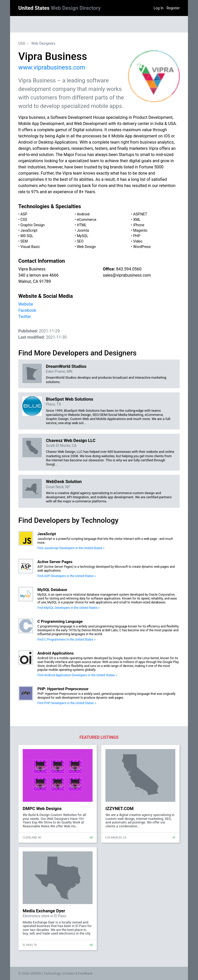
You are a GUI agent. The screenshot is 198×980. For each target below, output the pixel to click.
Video (138, 241)
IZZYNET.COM (119, 808)
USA (22, 43)
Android (83, 214)
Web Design (86, 247)
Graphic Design (32, 225)
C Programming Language (60, 621)
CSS (24, 220)
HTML (82, 225)
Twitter (25, 317)
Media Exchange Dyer (44, 911)
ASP (24, 214)
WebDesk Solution (64, 481)
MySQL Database (52, 590)
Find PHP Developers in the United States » (67, 703)
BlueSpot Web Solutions (69, 399)
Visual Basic (30, 247)
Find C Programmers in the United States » (66, 640)
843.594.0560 (129, 269)
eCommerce (87, 220)
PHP (137, 236)
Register (173, 8)
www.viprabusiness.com (52, 67)
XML (137, 220)
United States (59, 8)
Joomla (83, 230)
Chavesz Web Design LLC (71, 440)
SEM (24, 241)
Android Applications (56, 653)
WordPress (142, 247)
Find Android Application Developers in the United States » (77, 675)
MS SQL (27, 236)
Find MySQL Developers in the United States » (69, 608)
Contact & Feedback (78, 973)
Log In (159, 8)
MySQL (82, 236)
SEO (80, 241)
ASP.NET (140, 214)
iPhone (139, 225)
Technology (52, 973)
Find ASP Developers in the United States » (67, 576)
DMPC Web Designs (42, 808)
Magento (140, 230)
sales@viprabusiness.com (127, 275)
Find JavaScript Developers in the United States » (71, 548)
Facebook (27, 310)
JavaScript (29, 230)
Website (26, 304)
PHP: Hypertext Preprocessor (63, 689)
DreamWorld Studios (66, 366)
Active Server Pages (55, 562)
